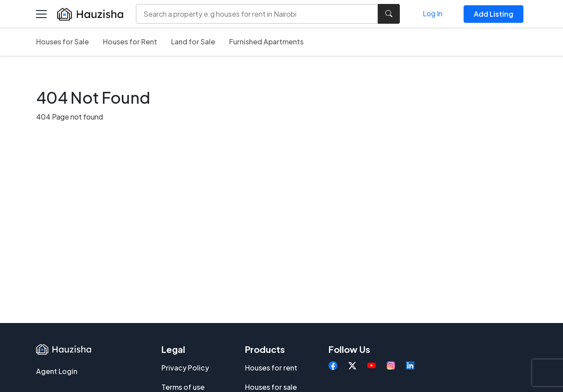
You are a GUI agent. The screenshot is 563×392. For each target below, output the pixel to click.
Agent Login (57, 371)
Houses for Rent (130, 42)
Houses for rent (271, 368)
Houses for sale (271, 387)
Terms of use (183, 387)
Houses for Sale (62, 42)
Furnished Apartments (266, 42)
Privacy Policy (185, 368)
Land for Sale (193, 42)
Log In (433, 13)
